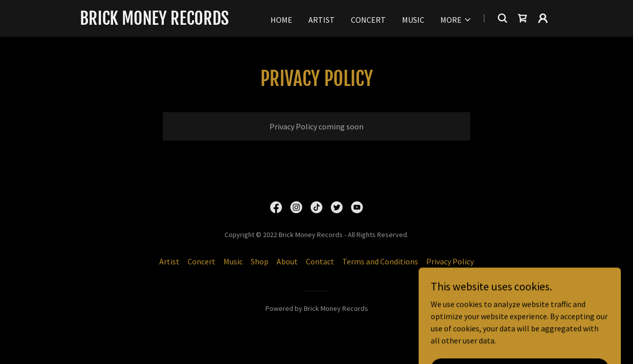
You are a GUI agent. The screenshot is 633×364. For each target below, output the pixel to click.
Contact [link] (320, 261)
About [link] (287, 261)
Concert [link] (368, 20)
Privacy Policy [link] (450, 261)
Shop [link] (260, 261)
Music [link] (413, 20)
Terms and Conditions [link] (380, 261)
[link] (154, 22)
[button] (456, 20)
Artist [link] (322, 20)
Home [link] (281, 20)
